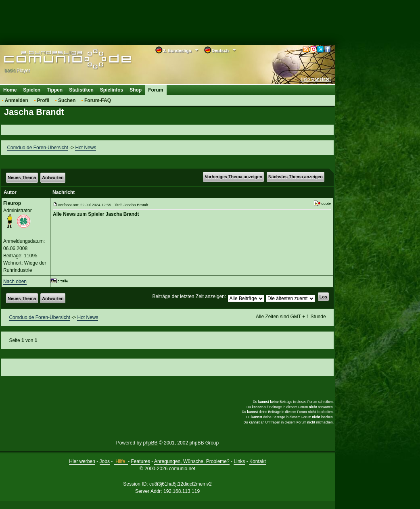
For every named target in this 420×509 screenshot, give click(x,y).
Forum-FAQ (98, 100)
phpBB (150, 443)
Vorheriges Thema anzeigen (233, 177)
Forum (156, 90)
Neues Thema (22, 177)
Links (239, 461)
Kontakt (258, 461)
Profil (43, 100)
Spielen (32, 90)
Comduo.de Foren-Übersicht (37, 148)
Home (10, 90)
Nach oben (15, 282)
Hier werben (82, 461)
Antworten (53, 177)
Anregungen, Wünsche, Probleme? (192, 461)
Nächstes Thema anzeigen (296, 177)
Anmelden (17, 100)
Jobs (105, 461)
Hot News (86, 148)
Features (141, 461)
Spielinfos (112, 90)
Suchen (67, 100)
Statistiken (81, 90)
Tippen (55, 90)
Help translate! (316, 79)
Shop (136, 90)
